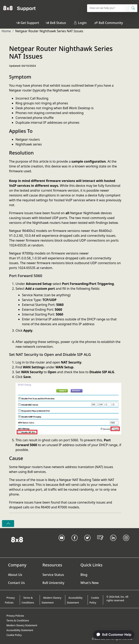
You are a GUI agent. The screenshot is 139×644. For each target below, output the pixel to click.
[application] (112, 635)
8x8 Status (58, 23)
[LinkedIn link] (113, 543)
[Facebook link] (75, 543)
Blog (84, 575)
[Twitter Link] (87, 543)
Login (80, 23)
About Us (15, 575)
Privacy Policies (10, 600)
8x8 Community (111, 23)
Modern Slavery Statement (51, 600)
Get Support (30, 23)
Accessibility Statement (75, 600)
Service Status (53, 575)
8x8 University (53, 583)
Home (6, 31)
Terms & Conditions (28, 600)
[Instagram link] (126, 543)
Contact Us (16, 583)
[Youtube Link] (62, 543)
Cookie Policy (94, 600)
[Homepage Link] (17, 539)
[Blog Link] (100, 543)
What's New (89, 583)
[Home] (19, 8)
